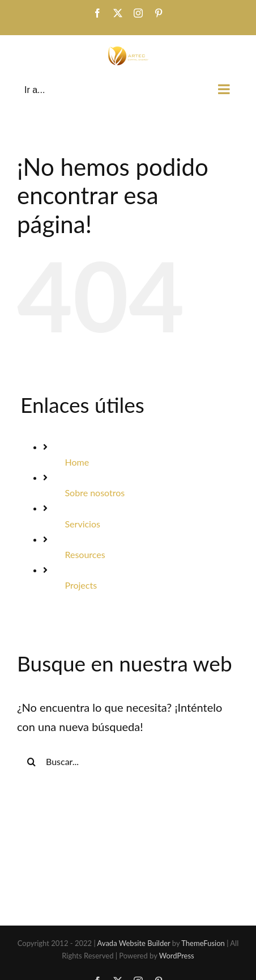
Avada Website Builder (134, 943)
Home (77, 462)
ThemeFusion (203, 943)
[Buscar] (31, 762)
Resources (85, 554)
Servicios (82, 524)
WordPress (177, 956)
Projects (81, 585)
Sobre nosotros (95, 493)
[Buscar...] (128, 762)
